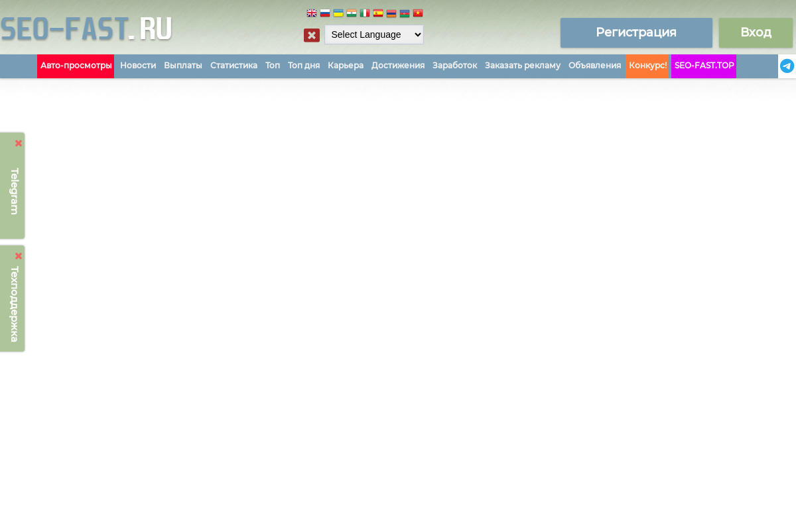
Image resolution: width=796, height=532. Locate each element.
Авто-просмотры (76, 65)
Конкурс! (648, 65)
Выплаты (183, 65)
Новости (138, 65)
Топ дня (304, 65)
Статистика (234, 65)
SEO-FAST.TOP (704, 65)
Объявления (595, 65)
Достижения (398, 65)
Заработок (455, 65)
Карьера (346, 65)
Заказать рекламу (523, 65)
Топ (273, 65)
